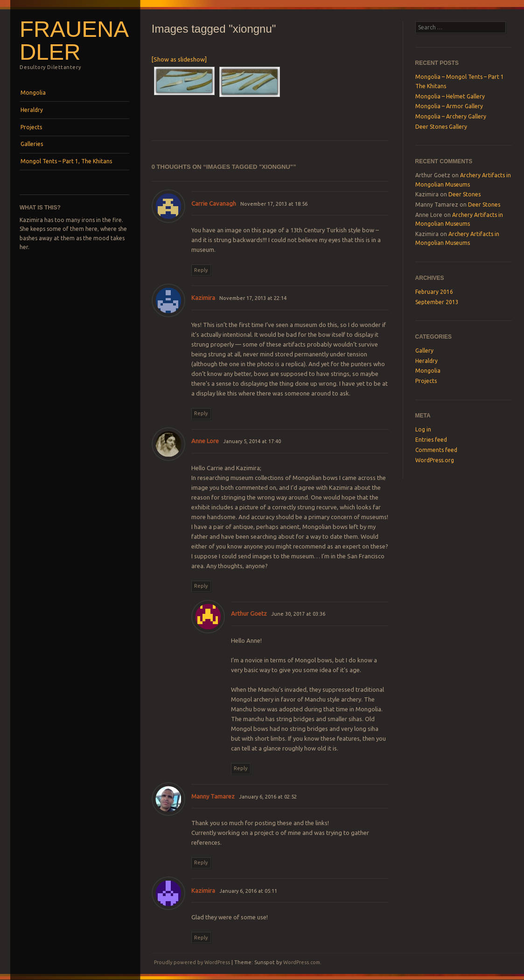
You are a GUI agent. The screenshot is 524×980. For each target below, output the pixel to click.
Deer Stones (465, 194)
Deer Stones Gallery (441, 127)
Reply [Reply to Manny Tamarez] (201, 862)
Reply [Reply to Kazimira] (201, 413)
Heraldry (32, 110)
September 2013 (437, 302)
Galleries (32, 144)
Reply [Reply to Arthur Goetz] (241, 768)
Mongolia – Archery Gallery (451, 116)
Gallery (424, 351)
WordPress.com (302, 962)
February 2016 (434, 292)
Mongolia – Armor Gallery (449, 106)
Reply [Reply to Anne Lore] (201, 586)
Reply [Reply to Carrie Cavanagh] (201, 270)
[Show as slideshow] (179, 59)
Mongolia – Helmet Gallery (450, 96)
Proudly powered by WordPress (192, 962)
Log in (423, 429)
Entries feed (431, 440)
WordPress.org (435, 460)
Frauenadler (74, 40)
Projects (31, 127)
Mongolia (33, 93)
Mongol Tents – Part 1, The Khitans (66, 161)
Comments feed (436, 450)
